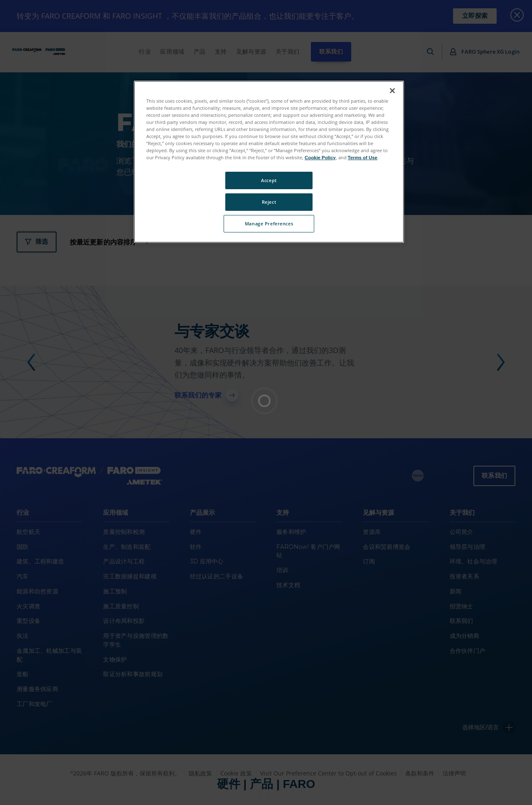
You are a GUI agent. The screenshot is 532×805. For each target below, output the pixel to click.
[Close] (392, 91)
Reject (269, 202)
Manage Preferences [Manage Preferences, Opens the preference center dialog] (269, 223)
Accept (269, 180)
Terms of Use (363, 158)
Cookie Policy (320, 158)
